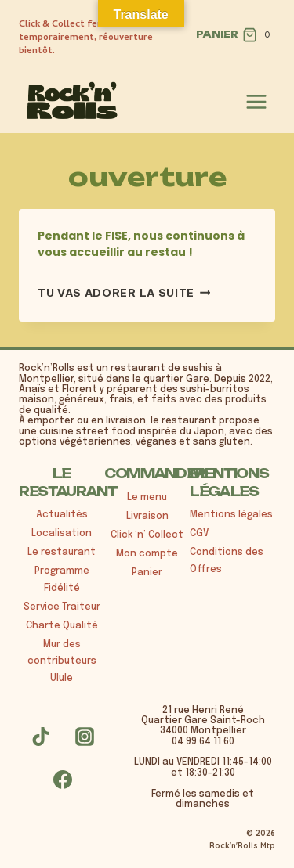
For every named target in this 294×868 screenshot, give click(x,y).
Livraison (147, 517)
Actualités (62, 515)
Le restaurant (62, 553)
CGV (199, 534)
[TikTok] (41, 737)
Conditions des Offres (227, 561)
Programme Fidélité (62, 580)
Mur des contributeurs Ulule (62, 662)
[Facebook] (63, 780)
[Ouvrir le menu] (256, 102)
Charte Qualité (62, 626)
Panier (147, 573)
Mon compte (147, 554)
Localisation (62, 534)
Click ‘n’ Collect (147, 535)
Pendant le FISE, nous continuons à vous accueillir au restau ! (141, 244)
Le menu (147, 498)
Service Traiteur (62, 607)
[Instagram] (85, 737)
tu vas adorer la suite (124, 293)
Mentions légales (231, 515)
